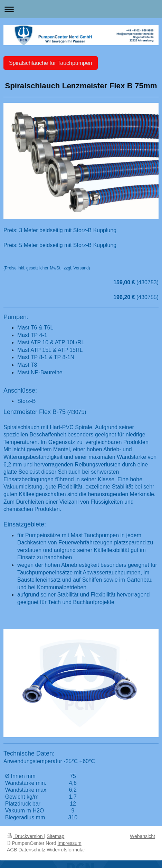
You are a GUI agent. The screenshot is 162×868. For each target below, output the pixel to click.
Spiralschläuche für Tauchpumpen (51, 63)
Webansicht (142, 836)
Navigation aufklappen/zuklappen (81, 9)
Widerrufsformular (66, 850)
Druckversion (25, 836)
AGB (12, 850)
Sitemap (55, 836)
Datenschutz (32, 850)
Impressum (70, 843)
